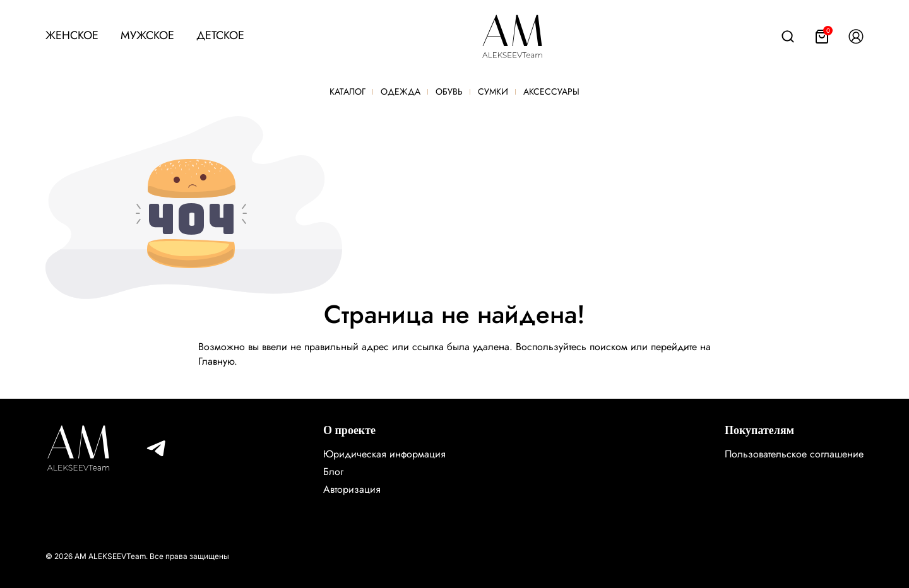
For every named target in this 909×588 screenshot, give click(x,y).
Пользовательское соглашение (794, 454)
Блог (333, 472)
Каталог (348, 91)
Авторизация (352, 489)
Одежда (401, 91)
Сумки (493, 91)
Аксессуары (551, 91)
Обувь (449, 91)
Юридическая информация (384, 454)
